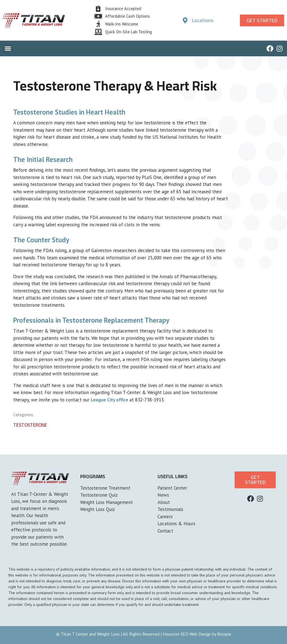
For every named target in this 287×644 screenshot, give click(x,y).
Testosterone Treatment (105, 488)
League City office (109, 400)
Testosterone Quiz (99, 495)
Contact (165, 531)
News (163, 495)
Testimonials (170, 509)
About (164, 502)
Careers (165, 517)
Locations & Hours (176, 524)
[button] (8, 48)
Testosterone (30, 425)
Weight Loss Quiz (98, 509)
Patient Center (172, 488)
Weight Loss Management (107, 502)
